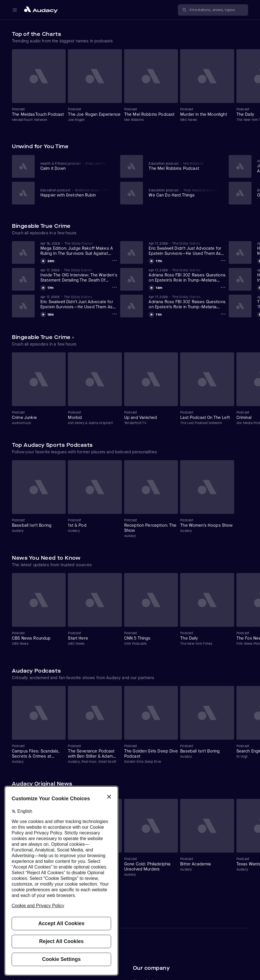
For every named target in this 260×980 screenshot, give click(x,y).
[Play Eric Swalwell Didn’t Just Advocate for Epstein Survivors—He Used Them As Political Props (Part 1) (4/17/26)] (155, 260)
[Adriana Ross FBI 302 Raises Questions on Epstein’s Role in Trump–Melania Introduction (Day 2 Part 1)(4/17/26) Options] (223, 314)
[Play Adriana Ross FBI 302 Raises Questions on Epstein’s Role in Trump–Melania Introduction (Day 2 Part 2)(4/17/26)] (155, 287)
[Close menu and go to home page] (41, 10)
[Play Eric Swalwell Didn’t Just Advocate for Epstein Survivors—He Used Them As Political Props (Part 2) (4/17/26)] (47, 314)
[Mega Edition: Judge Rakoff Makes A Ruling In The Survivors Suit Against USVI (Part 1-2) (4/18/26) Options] (115, 260)
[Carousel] (130, 88)
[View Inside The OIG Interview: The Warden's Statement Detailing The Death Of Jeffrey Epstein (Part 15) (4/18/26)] (79, 275)
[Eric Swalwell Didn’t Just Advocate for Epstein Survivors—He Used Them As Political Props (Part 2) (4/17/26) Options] (115, 314)
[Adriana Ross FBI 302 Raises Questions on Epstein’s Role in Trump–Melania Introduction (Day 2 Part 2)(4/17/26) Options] (223, 287)
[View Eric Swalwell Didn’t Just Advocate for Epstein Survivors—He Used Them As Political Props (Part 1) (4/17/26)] (187, 249)
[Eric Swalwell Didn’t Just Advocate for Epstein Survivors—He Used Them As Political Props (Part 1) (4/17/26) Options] (223, 260)
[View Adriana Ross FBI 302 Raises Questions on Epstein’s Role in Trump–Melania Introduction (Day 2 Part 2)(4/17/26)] (187, 275)
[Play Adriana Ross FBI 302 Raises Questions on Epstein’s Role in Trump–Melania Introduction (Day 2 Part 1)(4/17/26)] (155, 314)
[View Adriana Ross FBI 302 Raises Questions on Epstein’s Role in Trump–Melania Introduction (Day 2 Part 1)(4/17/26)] (187, 302)
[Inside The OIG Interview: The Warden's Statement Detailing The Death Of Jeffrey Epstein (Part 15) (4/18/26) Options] (115, 287)
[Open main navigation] (15, 10)
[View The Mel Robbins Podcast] (185, 166)
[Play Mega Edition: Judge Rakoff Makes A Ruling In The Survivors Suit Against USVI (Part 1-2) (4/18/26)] (47, 260)
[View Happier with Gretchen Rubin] (76, 193)
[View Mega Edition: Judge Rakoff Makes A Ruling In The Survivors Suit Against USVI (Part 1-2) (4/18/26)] (79, 249)
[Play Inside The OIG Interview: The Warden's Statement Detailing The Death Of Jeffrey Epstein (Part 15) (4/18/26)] (47, 287)
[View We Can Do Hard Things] (185, 193)
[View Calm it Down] (76, 166)
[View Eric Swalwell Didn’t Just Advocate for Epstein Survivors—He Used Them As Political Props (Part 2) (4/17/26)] (79, 302)
